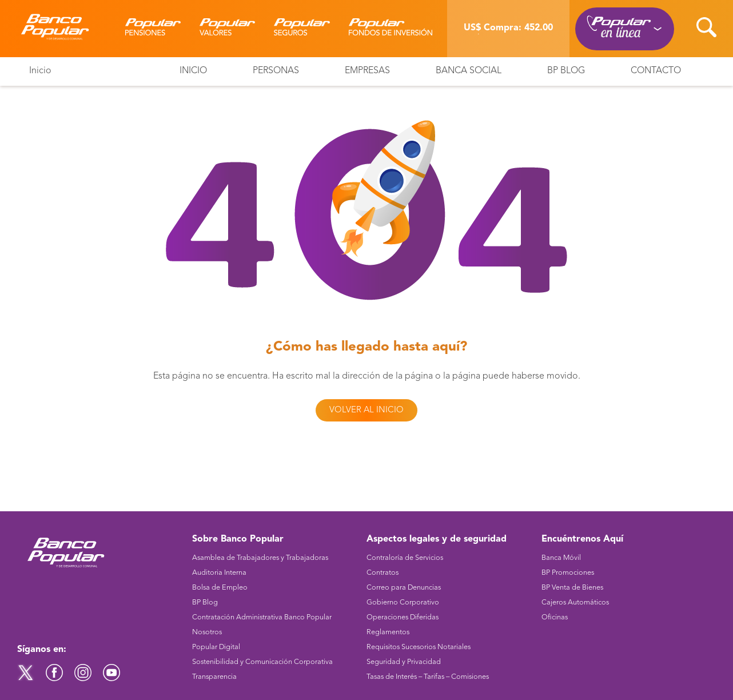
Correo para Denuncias (404, 588)
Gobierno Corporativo (403, 602)
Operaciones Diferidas (403, 617)
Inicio (40, 71)
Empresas (367, 71)
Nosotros (207, 632)
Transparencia (214, 677)
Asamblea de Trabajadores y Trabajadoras (260, 558)
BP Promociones (568, 573)
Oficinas (555, 617)
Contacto (656, 71)
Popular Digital (216, 647)
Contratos (383, 573)
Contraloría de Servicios (405, 558)
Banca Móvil (561, 558)
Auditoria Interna (219, 573)
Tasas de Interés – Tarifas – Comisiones (428, 677)
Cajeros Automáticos (575, 602)
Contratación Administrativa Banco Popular (262, 617)
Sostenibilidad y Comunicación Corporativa (262, 662)
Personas (276, 71)
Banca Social (469, 71)
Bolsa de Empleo (220, 588)
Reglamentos (388, 632)
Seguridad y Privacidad (404, 662)
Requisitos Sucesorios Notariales (419, 647)
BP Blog (566, 71)
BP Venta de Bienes (572, 588)
